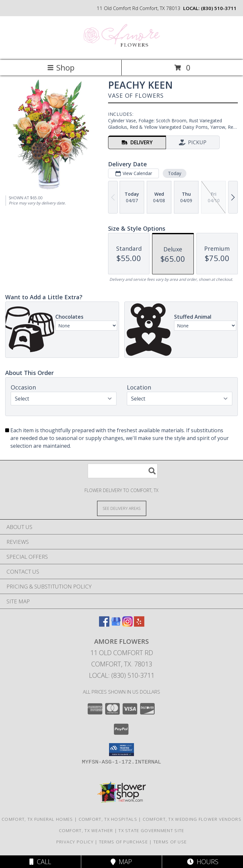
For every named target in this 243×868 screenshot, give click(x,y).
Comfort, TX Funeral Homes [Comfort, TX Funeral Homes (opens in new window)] (37, 819)
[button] (121, 750)
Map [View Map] (121, 862)
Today (175, 173)
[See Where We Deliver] (122, 508)
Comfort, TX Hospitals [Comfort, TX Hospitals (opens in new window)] (108, 819)
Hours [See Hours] (203, 862)
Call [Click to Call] (40, 862)
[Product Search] (123, 471)
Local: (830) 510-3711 (122, 675)
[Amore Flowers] (122, 51)
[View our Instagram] (127, 625)
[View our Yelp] (139, 625)
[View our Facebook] (104, 625)
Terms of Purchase (123, 842)
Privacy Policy (75, 842)
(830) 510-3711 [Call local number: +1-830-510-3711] (219, 8)
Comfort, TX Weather (86, 830)
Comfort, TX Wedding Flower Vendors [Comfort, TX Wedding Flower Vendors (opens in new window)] (192, 819)
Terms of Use (170, 842)
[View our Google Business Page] (116, 625)
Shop (61, 67)
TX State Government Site (151, 830)
